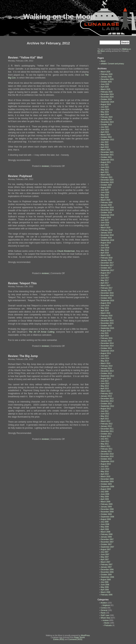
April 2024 (105, 114)
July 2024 (105, 107)
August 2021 (106, 162)
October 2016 (106, 298)
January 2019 (106, 233)
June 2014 (105, 358)
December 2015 (107, 321)
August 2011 (106, 436)
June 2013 (105, 384)
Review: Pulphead (20, 176)
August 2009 (106, 489)
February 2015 (107, 338)
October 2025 (106, 82)
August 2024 (106, 104)
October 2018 (106, 238)
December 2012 (107, 399)
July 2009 (105, 492)
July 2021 (105, 165)
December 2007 (107, 539)
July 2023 (105, 127)
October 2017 (106, 268)
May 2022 (105, 145)
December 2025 (107, 79)
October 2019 (106, 213)
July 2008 (105, 522)
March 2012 (105, 421)
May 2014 (105, 361)
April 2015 (105, 336)
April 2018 (105, 253)
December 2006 (107, 570)
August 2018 (106, 243)
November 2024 (107, 97)
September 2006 (107, 577)
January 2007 (106, 567)
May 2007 (105, 557)
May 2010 (105, 472)
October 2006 (106, 575)
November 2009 (107, 482)
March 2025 (105, 89)
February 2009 (107, 504)
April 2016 (105, 311)
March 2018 (105, 255)
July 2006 (105, 582)
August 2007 (106, 549)
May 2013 (105, 386)
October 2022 (106, 137)
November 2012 (107, 401)
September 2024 (107, 102)
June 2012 (105, 414)
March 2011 (105, 446)
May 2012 (105, 416)
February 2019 (107, 230)
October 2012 (106, 404)
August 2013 (106, 378)
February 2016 (107, 316)
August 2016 (106, 303)
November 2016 (107, 296)
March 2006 (105, 592)
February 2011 (107, 449)
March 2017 (105, 285)
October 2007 (106, 544)
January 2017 (106, 290)
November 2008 (107, 512)
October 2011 (106, 434)
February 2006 (107, 595)
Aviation (104, 603)
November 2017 (107, 265)
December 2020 (107, 180)
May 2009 (105, 497)
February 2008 (107, 534)
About (103, 61)
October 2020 (106, 185)
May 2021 (105, 170)
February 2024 (107, 117)
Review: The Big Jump (23, 356)
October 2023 (106, 125)
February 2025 (107, 92)
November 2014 (107, 346)
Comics (104, 608)
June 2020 (105, 192)
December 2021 (107, 152)
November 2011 (107, 431)
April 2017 (105, 283)
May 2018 (105, 250)
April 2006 (105, 590)
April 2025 (105, 87)
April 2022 (105, 147)
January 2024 (106, 120)
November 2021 (107, 155)
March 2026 (105, 72)
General (104, 610)
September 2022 (107, 140)
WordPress (85, 635)
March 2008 (105, 532)
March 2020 (105, 200)
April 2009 (105, 499)
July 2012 (105, 411)
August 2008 (106, 519)
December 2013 (107, 371)
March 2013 (105, 391)
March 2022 (105, 150)
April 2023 (105, 132)
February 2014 (107, 366)
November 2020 (107, 182)
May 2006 (105, 587)
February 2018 (107, 258)
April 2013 (105, 389)
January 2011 (106, 451)
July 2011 (105, 439)
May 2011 (105, 444)
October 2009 (106, 484)
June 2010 (105, 469)
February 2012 (107, 424)
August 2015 (106, 331)
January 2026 (106, 77)
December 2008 (107, 509)
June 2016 (105, 306)
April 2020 (105, 197)
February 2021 (107, 177)
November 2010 (107, 456)
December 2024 (107, 94)
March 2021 (105, 175)
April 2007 (105, 560)
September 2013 (107, 376)
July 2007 (105, 552)
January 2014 (106, 368)
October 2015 (106, 326)
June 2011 (105, 441)
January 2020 (106, 205)
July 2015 (105, 333)
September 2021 (107, 160)
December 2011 (107, 429)
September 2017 (107, 270)
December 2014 (107, 343)
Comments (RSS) (75, 639)
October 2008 (106, 514)
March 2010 (105, 477)
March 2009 (105, 502)
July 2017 (105, 275)
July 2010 (105, 466)
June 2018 (105, 248)
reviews (45, 166)
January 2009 (106, 507)
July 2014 (105, 356)
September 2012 (107, 406)
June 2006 (105, 585)
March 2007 (105, 562)
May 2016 (105, 308)
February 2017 (107, 288)
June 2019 (105, 223)
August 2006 (106, 580)
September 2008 (107, 517)
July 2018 (105, 245)
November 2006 (107, 572)
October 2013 (106, 373)
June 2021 (105, 167)
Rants (103, 613)
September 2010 (107, 461)
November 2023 (107, 122)
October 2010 (106, 459)
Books (107, 623)
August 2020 (106, 187)
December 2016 (107, 293)
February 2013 (107, 394)
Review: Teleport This (22, 283)
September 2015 (107, 328)
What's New (105, 618)
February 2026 (107, 74)
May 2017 (105, 280)
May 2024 (105, 112)
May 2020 (105, 195)
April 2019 (105, 225)
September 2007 (107, 547)
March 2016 (105, 313)
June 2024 (105, 109)
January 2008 (106, 537)
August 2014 (106, 353)
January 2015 (106, 341)
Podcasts (108, 625)
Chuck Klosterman (66, 251)
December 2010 (107, 454)
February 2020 (107, 202)
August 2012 (106, 409)
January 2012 (106, 426)
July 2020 (105, 190)
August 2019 (106, 218)
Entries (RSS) (59, 639)
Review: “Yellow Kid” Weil (25, 58)
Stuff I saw (105, 615)
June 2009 (105, 494)
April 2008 (105, 529)
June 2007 (105, 554)
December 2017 (107, 263)
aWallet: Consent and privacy (112, 64)
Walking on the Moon (59, 17)
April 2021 (105, 172)
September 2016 (107, 301)
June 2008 (105, 524)
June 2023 (105, 130)
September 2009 (107, 487)
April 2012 (105, 419)
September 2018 (107, 240)
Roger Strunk (79, 637)
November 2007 (107, 542)
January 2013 (106, 396)
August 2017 (106, 273)
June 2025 (105, 84)
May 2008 (105, 527)
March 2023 (105, 135)
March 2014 (105, 363)
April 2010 (105, 474)
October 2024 (106, 99)
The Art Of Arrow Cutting (41, 332)
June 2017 (105, 278)
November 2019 (107, 210)
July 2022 (105, 142)
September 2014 (107, 351)
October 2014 (106, 348)
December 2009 (107, 479)
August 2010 (106, 464)
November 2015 (107, 323)
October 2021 (106, 157)
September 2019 (107, 215)
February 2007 (107, 565)
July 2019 (105, 220)
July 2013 (105, 381)
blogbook (106, 605)
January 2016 (106, 318)
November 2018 (107, 235)
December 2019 (107, 208)
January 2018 (106, 260)
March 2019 (105, 228)
